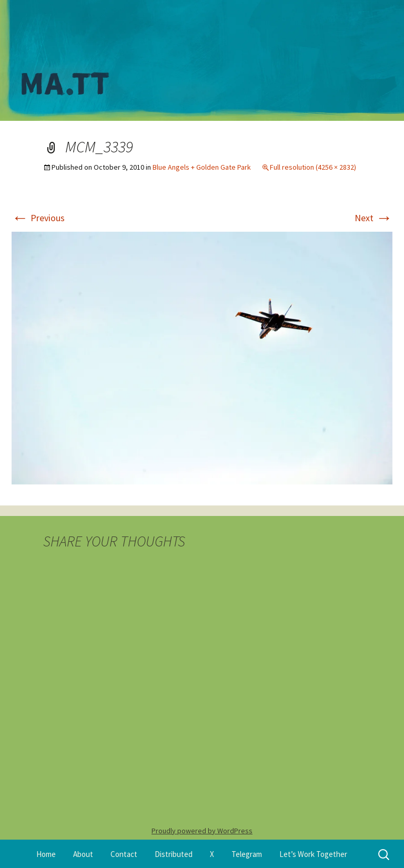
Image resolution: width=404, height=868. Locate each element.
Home (46, 854)
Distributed (174, 854)
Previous (38, 218)
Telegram (247, 854)
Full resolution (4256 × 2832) (313, 167)
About (83, 854)
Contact (124, 854)
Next (373, 218)
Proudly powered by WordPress (202, 831)
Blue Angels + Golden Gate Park (202, 167)
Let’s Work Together (313, 854)
